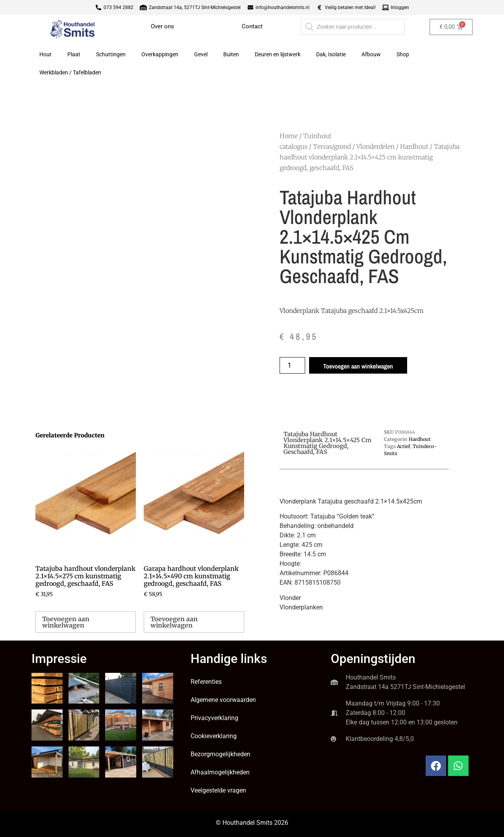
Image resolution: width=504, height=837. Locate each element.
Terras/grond (332, 146)
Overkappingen (160, 54)
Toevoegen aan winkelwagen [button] (66, 622)
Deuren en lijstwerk (278, 54)
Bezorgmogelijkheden (220, 754)
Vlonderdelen (375, 146)
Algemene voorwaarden (223, 700)
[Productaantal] (292, 365)
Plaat (74, 54)
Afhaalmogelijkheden (220, 772)
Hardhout (414, 146)
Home (289, 136)
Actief (404, 446)
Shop (403, 54)
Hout (45, 54)
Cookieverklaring (214, 736)
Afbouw (371, 54)
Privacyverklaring (214, 718)
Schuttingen (111, 54)
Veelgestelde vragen (218, 790)
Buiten (231, 54)
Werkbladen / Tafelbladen (70, 72)
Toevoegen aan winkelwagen (358, 366)
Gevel (201, 54)
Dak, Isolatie (331, 54)
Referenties (206, 682)
